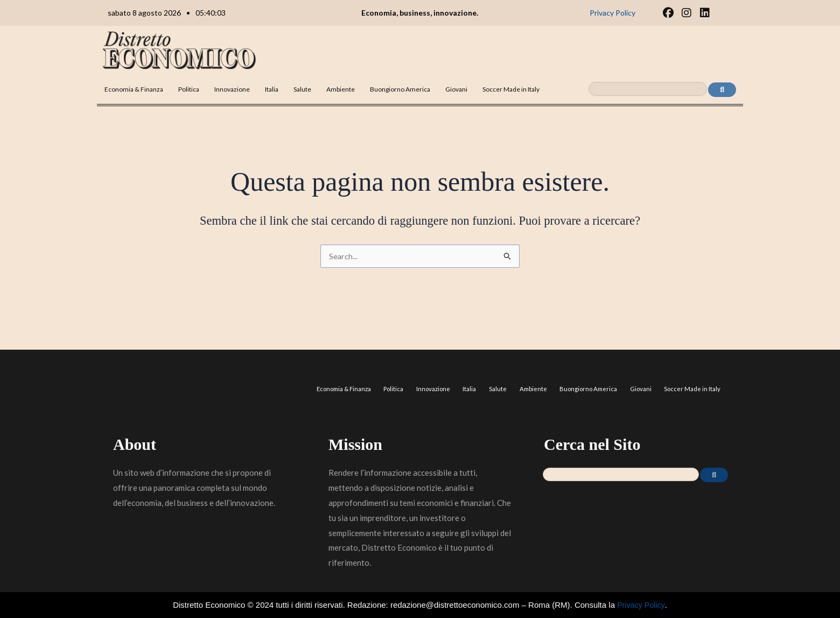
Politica (189, 89)
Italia (272, 89)
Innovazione (232, 89)
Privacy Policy (641, 605)
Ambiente (341, 89)
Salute (302, 89)
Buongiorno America (400, 89)
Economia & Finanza (134, 89)
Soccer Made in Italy (511, 89)
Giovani (456, 89)
